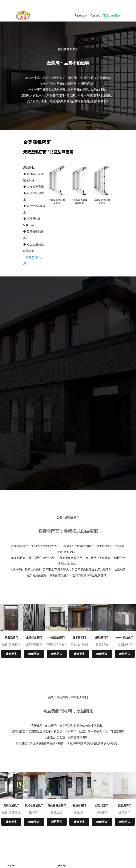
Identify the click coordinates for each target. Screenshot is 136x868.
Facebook (81, 16)
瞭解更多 (11, 654)
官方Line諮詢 (112, 16)
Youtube (95, 16)
